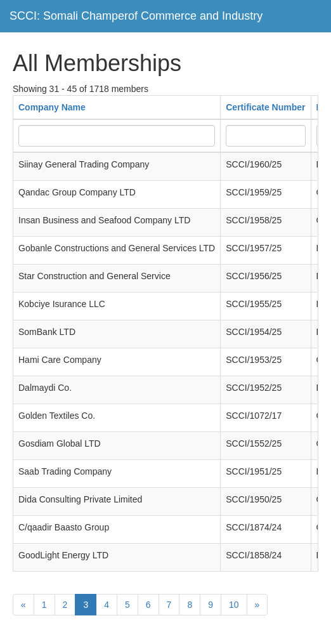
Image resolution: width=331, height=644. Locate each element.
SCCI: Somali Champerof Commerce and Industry (136, 16)
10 (234, 605)
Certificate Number (265, 107)
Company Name (52, 107)
